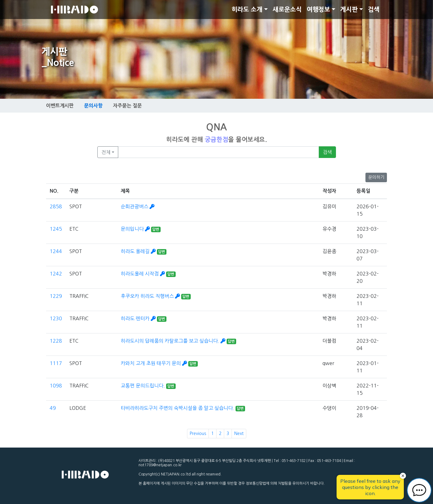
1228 (56, 341)
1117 (56, 363)
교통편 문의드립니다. (143, 386)
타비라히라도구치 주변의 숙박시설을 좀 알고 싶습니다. (178, 408)
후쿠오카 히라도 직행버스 (151, 296)
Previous (198, 433)
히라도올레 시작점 (143, 274)
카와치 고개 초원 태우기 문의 (154, 363)
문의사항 (93, 106)
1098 (56, 386)
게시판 (349, 10)
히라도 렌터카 (139, 318)
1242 (56, 274)
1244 (56, 251)
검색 (374, 10)
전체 (106, 152)
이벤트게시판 (60, 106)
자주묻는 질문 (127, 106)
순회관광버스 (138, 206)
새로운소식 (287, 10)
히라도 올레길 (139, 251)
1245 (56, 229)
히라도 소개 (247, 10)
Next (239, 433)
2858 (56, 206)
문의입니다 (136, 229)
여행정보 (318, 10)
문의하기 (376, 177)
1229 (56, 296)
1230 (56, 318)
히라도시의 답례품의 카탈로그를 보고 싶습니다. (174, 341)
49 (53, 408)
